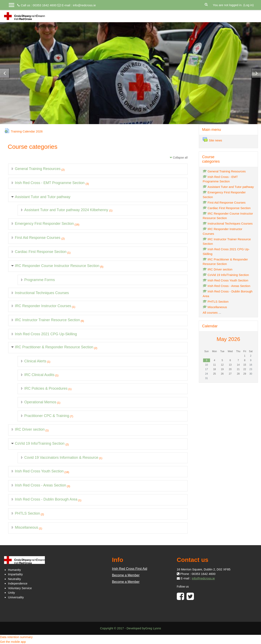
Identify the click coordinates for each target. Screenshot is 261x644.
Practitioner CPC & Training (47, 416)
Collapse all (180, 158)
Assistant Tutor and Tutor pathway (43, 197)
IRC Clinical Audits (39, 375)
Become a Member (126, 575)
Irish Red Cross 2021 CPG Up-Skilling (46, 334)
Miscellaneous (27, 527)
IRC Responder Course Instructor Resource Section (57, 266)
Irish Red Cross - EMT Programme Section (50, 183)
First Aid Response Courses (38, 238)
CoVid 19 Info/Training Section (40, 443)
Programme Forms (40, 280)
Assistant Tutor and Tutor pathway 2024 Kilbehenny (67, 210)
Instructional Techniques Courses (42, 293)
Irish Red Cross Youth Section (39, 471)
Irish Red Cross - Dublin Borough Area (46, 499)
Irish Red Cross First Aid (129, 569)
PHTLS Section (27, 513)
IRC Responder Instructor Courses (43, 306)
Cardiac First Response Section (41, 252)
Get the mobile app (13, 642)
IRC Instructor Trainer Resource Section (47, 320)
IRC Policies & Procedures (46, 388)
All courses (210, 313)
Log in (248, 5)
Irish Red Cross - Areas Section (40, 485)
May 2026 (228, 339)
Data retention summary (16, 637)
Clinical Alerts (35, 361)
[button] (206, 4)
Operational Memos (40, 402)
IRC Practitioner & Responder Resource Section (54, 347)
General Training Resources (38, 169)
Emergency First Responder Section (44, 224)
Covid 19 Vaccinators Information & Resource (61, 458)
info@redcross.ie (84, 5)
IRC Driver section (30, 429)
